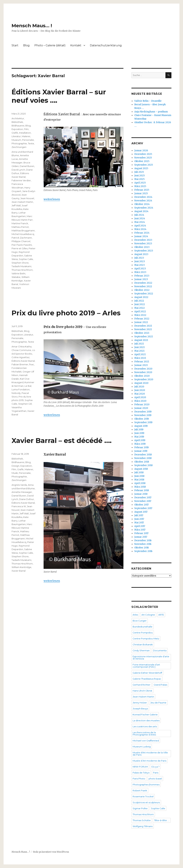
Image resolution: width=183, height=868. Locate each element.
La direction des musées (146, 720)
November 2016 (143, 544)
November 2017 (143, 501)
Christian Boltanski (143, 644)
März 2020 (140, 401)
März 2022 (140, 315)
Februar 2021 (142, 362)
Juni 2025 (140, 176)
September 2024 (144, 208)
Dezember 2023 (143, 240)
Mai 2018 (139, 480)
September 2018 (143, 465)
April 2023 (140, 269)
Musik (15, 473)
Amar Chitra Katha (22, 347)
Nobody (16, 393)
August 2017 (141, 512)
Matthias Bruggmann (23, 231)
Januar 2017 (141, 537)
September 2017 (143, 508)
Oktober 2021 (142, 333)
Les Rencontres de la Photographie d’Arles (144, 733)
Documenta (160, 650)
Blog (26, 45)
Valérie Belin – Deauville (148, 101)
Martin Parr (27, 220)
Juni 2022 (140, 304)
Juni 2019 (139, 433)
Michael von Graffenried (146, 741)
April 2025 (140, 183)
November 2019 (143, 415)
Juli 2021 (139, 344)
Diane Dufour (26, 499)
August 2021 (141, 340)
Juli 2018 (139, 473)
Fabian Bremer (20, 364)
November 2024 (143, 201)
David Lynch (18, 170)
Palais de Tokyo (141, 773)
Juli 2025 (139, 172)
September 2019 (143, 422)
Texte (31, 143)
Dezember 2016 (143, 540)
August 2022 (141, 297)
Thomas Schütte (142, 820)
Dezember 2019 (143, 412)
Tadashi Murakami (21, 266)
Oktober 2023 (142, 247)
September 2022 (144, 294)
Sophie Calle (26, 259)
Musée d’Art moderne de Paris (149, 761)
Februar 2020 (142, 405)
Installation (25, 133)
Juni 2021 (139, 347)
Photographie (19, 143)
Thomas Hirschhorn (22, 270)
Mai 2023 (140, 265)
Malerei (26, 136)
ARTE (161, 615)
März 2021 (140, 358)
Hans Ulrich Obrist (142, 691)
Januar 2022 (141, 322)
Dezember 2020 (143, 369)
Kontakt (76, 45)
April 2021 (140, 354)
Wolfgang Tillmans (143, 826)
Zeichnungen (19, 147)
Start (15, 45)
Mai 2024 (140, 222)
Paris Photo (139, 779)
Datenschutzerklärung (106, 45)
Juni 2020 (140, 390)
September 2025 (144, 165)
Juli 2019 (139, 430)
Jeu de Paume (158, 703)
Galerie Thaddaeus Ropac (147, 679)
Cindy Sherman (141, 650)
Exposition (17, 129)
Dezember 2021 (143, 326)
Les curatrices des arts (145, 726)
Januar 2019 (141, 451)
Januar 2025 (141, 193)
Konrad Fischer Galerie (145, 715)
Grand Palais (160, 685)
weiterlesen (52, 199)
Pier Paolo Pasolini (22, 245)
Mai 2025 (139, 179)
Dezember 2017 (143, 498)
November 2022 (143, 286)
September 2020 (144, 379)
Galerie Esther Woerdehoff (147, 673)
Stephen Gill (25, 404)
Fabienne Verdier (21, 180)
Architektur (18, 118)
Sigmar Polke (140, 808)
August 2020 (141, 383)
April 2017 (140, 526)
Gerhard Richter (141, 685)
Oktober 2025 (142, 161)
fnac (32, 364)
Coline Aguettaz (21, 357)
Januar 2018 (141, 494)
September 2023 (144, 251)
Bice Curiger (140, 621)
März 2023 (140, 272)
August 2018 (141, 469)
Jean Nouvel (27, 198)
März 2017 (140, 530)
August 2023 (141, 254)
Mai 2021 (139, 351)
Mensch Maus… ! (32, 26)
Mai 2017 (139, 523)
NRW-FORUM (140, 767)
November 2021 (143, 329)
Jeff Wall (16, 205)
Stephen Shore (20, 263)
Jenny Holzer (140, 703)
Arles (135, 615)
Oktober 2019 (142, 419)
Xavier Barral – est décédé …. (62, 440)
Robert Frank (140, 790)
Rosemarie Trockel (143, 796)
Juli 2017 (139, 515)
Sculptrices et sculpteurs (146, 802)
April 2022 (140, 312)
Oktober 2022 (142, 290)
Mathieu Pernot (20, 227)
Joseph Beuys (140, 709)
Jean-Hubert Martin (22, 202)
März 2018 (140, 487)
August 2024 (141, 211)
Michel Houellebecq (23, 234)
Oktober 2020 (142, 376)
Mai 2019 (139, 437)
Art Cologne (148, 615)
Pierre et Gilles (20, 248)
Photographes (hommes (146, 785)
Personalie (28, 140)
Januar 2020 (141, 408)
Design (15, 466)
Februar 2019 (141, 447)
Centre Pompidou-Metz (146, 639)
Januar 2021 (141, 365)
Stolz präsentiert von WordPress (51, 852)
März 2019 (140, 444)
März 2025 (140, 186)
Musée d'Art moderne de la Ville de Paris (150, 754)
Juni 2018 (139, 476)
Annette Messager (22, 492)
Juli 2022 (139, 301)
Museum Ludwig (142, 747)
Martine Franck (20, 223)
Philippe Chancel (21, 241)
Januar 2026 (141, 151)
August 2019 (141, 426)
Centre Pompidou (143, 633)
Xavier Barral (19, 571)
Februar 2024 (142, 233)
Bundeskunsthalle (142, 627)
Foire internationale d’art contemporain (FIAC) (146, 666)
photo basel (155, 779)
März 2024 (140, 229)
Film (26, 129)
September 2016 (143, 551)
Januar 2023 (141, 279)
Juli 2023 (139, 258)
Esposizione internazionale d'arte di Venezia (151, 658)
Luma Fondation (21, 389)
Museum (16, 140)
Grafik (15, 133)
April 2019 (140, 440)
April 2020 (140, 397)
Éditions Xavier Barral (23, 361)
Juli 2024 (139, 215)
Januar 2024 (141, 236)
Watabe (16, 277)
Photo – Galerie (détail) (50, 45)
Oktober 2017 (141, 505)
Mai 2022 (140, 308)
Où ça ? (155, 767)
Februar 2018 (142, 490)
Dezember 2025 (143, 154)
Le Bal (28, 386)
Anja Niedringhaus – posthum (151, 112)
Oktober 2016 (142, 548)
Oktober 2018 (142, 462)
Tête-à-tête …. (162, 820)
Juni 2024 (140, 218)
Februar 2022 (142, 319)
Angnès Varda (19, 485)
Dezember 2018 (143, 455)
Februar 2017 (141, 533)
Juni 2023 (140, 261)
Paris (156, 773)
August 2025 (141, 168)
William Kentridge (21, 567)
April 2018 (140, 483)
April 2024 (140, 226)
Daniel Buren (27, 166)
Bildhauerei (18, 126)
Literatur (16, 136)
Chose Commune (21, 350)
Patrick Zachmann (22, 238)
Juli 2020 (139, 387)
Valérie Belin (18, 273)
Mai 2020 (140, 394)
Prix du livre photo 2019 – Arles (66, 313)
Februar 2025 (142, 190)
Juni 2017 (139, 519)
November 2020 (143, 372)
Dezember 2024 (143, 197)
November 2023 (143, 244)
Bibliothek (17, 122)
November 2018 (143, 458)
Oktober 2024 (142, 204)
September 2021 (144, 337)
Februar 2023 (142, 276)
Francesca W (19, 506)
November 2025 (143, 158)
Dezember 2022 (143, 283)
